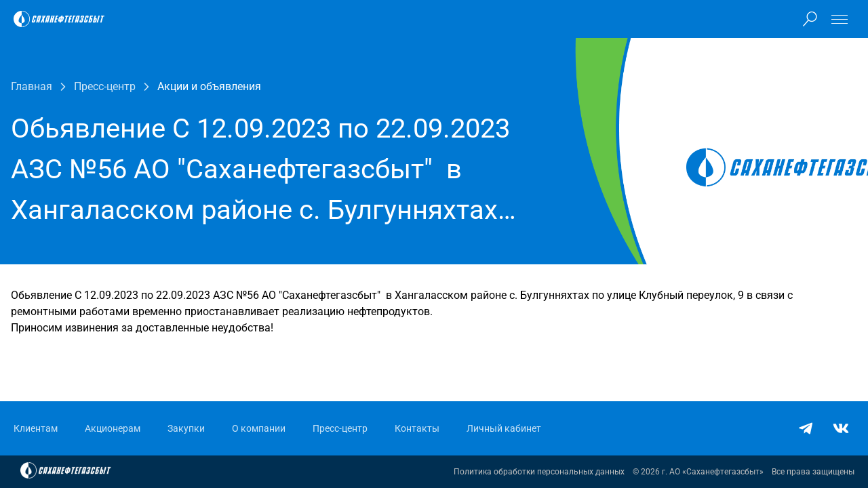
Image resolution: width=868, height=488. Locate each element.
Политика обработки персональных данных (539, 472)
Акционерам (113, 428)
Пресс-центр (340, 428)
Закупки (186, 428)
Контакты (417, 428)
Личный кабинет (504, 428)
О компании (259, 428)
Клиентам (36, 428)
